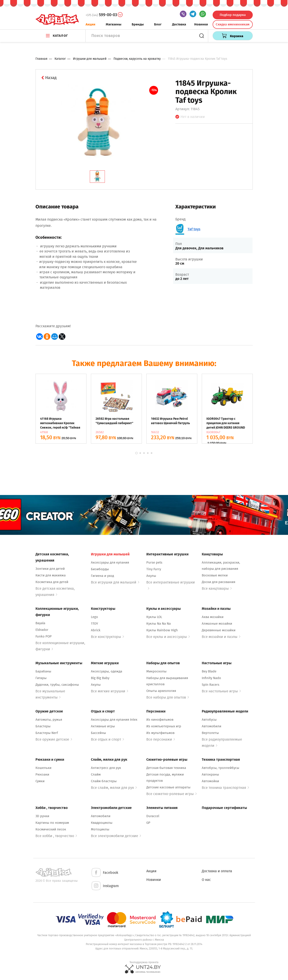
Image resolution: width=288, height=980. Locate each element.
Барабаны (43, 671)
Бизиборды (100, 569)
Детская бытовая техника (166, 768)
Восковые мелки (215, 575)
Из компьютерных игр (164, 726)
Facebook (105, 873)
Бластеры (43, 726)
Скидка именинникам (233, 24)
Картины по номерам (52, 823)
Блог (158, 24)
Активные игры (103, 726)
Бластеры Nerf (47, 733)
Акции (90, 24)
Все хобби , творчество (56, 836)
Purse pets (154, 562)
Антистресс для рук (106, 768)
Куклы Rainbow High (162, 630)
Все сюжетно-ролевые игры (171, 794)
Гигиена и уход (102, 576)
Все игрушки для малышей (115, 582)
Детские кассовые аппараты (168, 787)
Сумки (40, 781)
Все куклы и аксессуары (168, 637)
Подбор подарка (233, 15)
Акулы (151, 576)
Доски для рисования (218, 582)
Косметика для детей (52, 582)
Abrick (96, 630)
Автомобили (212, 726)
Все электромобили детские (116, 836)
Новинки (201, 24)
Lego (94, 617)
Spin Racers (211, 685)
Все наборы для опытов (168, 697)
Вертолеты (210, 733)
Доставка (179, 24)
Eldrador (42, 630)
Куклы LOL (154, 617)
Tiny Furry (154, 569)
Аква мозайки (213, 617)
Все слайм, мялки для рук (114, 788)
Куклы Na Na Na (159, 624)
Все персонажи (161, 739)
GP (148, 823)
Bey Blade (209, 671)
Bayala (40, 623)
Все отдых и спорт (107, 739)
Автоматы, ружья (49, 720)
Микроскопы (156, 671)
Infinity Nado (211, 678)
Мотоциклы (100, 829)
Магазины (114, 24)
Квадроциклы (102, 823)
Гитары (41, 678)
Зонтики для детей (50, 569)
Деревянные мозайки (219, 630)
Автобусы (209, 720)
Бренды (138, 24)
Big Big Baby (100, 678)
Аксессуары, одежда (107, 671)
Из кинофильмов (160, 720)
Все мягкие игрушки (110, 691)
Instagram (105, 886)
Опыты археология (161, 691)
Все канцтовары (217, 588)
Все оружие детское (54, 739)
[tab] (97, 177)
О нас (206, 880)
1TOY (94, 624)
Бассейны (98, 733)
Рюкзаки (42, 774)
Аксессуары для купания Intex (114, 720)
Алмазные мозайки (217, 624)
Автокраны (210, 774)
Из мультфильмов (160, 733)
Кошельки (43, 768)
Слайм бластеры (104, 781)
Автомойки (210, 781)
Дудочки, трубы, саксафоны (57, 685)
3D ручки (42, 816)
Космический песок (51, 829)
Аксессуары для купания (110, 562)
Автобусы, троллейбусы (220, 768)
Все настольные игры (221, 691)
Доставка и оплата (217, 871)
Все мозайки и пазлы (221, 637)
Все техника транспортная (225, 788)
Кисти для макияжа (51, 575)
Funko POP (44, 636)
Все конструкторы (107, 637)
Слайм (96, 774)
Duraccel (153, 816)
